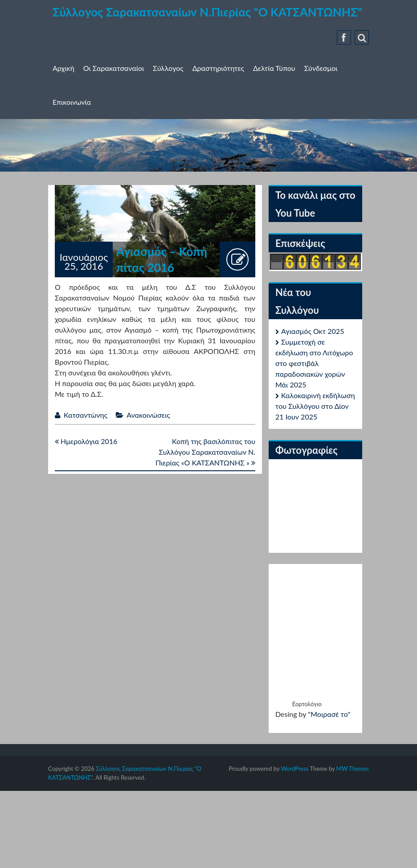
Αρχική (63, 68)
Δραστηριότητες (218, 68)
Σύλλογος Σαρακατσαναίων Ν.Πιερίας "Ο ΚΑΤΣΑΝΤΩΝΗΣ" (207, 12)
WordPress (294, 769)
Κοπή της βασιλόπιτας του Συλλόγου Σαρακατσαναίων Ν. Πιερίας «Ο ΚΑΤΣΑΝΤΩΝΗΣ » (205, 452)
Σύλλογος (168, 68)
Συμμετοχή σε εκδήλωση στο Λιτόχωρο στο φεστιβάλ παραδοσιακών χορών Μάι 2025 (314, 363)
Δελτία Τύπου (274, 68)
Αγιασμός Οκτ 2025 (313, 331)
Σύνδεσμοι (321, 68)
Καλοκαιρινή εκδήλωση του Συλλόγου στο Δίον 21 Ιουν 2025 (315, 406)
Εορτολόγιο (307, 704)
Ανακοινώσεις (148, 415)
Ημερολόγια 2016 (86, 441)
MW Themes (353, 769)
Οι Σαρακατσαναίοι (114, 68)
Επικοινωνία (72, 102)
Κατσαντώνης (86, 415)
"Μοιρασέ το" (329, 714)
